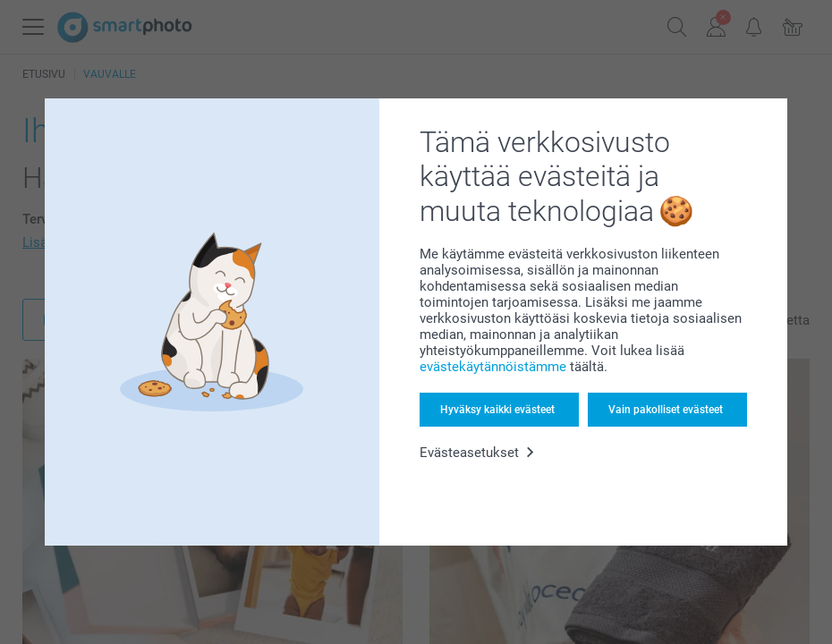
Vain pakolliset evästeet (666, 410)
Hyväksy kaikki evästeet (497, 410)
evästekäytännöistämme (493, 367)
